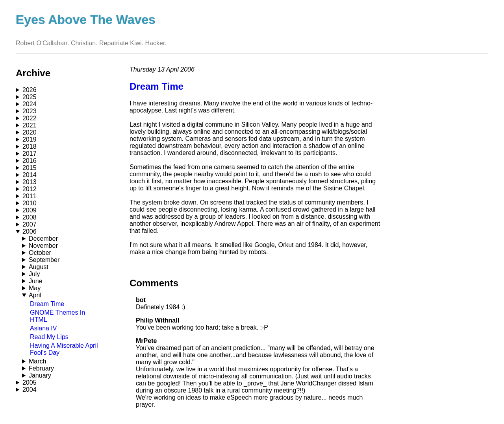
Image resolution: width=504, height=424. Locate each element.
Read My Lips (49, 337)
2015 (30, 168)
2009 (30, 210)
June (36, 281)
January (40, 375)
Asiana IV (43, 328)
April (35, 295)
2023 (30, 111)
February (41, 368)
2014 (30, 175)
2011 (30, 196)
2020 (30, 132)
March (37, 361)
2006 (30, 231)
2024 (30, 104)
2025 (30, 97)
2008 (30, 217)
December (43, 239)
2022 (30, 118)
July (34, 274)
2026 (30, 90)
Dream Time (47, 304)
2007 (30, 224)
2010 (30, 203)
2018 (30, 147)
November (43, 246)
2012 (30, 189)
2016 (30, 161)
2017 (30, 154)
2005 (30, 383)
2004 (30, 390)
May (35, 288)
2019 (30, 139)
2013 (30, 182)
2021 (30, 125)
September (44, 260)
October (40, 253)
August (39, 267)
